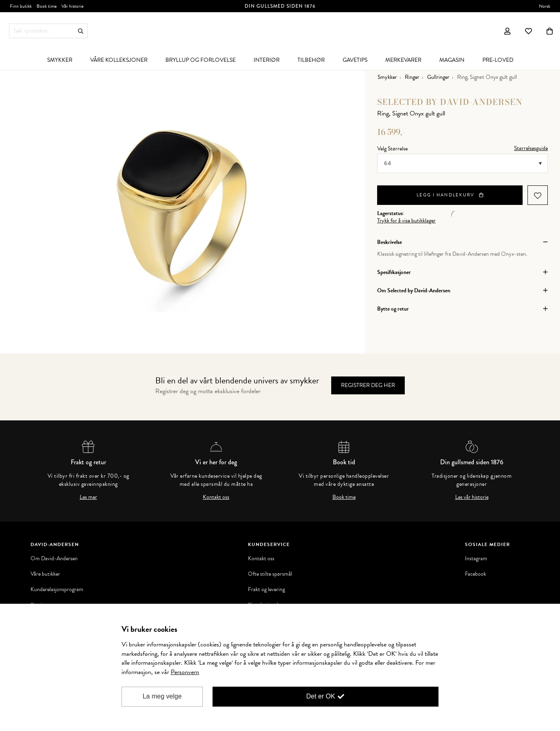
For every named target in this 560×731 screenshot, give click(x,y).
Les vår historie (472, 497)
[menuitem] (60, 60)
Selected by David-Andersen (450, 102)
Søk (81, 31)
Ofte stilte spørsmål (270, 574)
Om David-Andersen (54, 559)
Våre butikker (45, 574)
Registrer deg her (368, 385)
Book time (344, 497)
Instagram (476, 559)
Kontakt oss (216, 497)
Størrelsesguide (531, 148)
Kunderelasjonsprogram (57, 590)
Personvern (185, 672)
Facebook (475, 574)
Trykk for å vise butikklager (406, 221)
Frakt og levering (266, 590)
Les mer (88, 497)
